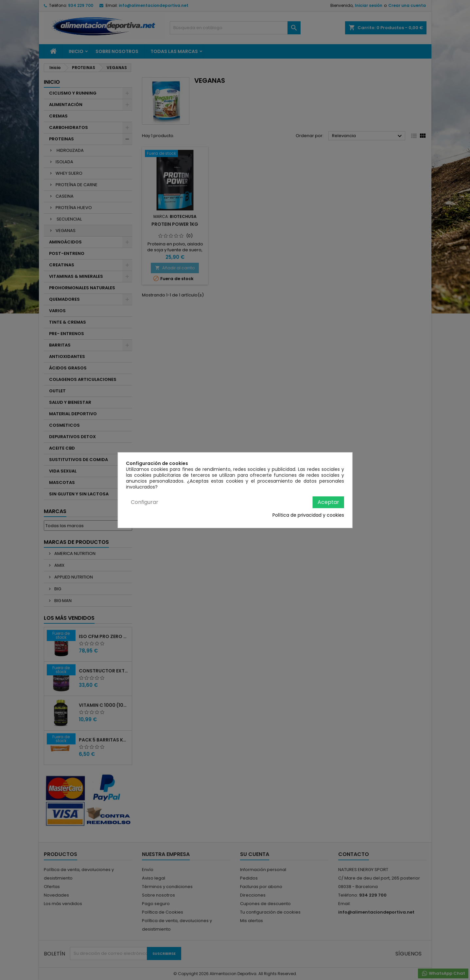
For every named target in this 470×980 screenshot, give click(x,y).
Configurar (145, 502)
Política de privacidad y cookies (308, 515)
